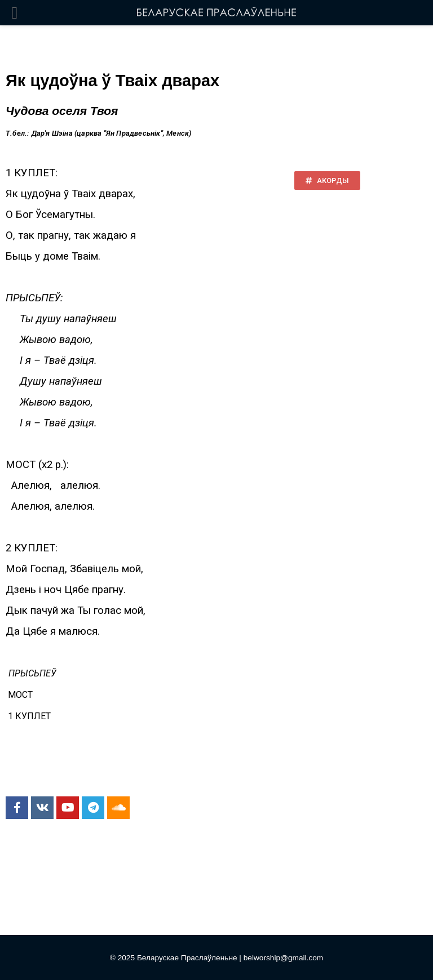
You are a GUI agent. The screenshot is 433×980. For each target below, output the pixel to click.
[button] (327, 181)
